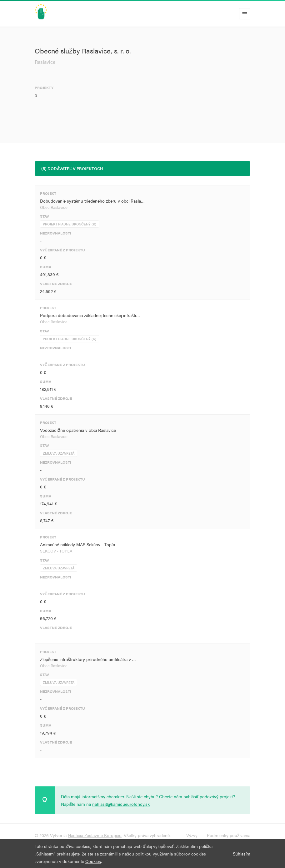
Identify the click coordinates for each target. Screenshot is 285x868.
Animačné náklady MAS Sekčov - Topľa (77, 544)
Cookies (93, 861)
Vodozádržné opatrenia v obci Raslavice (78, 430)
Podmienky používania (229, 835)
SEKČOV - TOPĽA (56, 551)
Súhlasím (242, 854)
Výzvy (192, 835)
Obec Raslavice (54, 207)
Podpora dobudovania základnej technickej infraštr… (90, 315)
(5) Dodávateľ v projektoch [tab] (72, 168)
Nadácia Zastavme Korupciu (95, 835)
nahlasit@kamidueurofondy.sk (121, 804)
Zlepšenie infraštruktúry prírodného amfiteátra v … (88, 659)
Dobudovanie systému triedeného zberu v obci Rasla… (92, 201)
